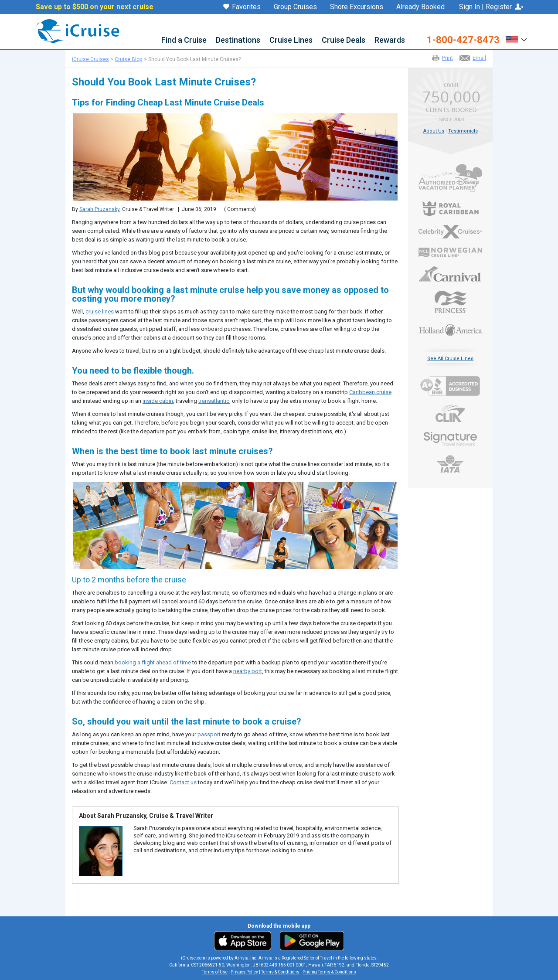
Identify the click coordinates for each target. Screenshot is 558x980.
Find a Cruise (184, 40)
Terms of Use (215, 972)
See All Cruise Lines (450, 359)
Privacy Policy (244, 972)
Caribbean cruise (370, 392)
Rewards (390, 40)
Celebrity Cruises (450, 232)
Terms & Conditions (280, 972)
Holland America (450, 329)
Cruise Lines (291, 40)
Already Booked (420, 7)
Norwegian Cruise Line (450, 252)
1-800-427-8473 (463, 40)
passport (209, 734)
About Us (434, 131)
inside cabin (158, 401)
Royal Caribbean (450, 209)
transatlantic (214, 401)
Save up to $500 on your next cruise (95, 7)
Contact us (183, 782)
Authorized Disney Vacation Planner (450, 178)
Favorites (242, 7)
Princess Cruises (450, 302)
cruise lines (100, 311)
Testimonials (463, 131)
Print (447, 58)
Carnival (450, 274)
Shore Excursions (357, 7)
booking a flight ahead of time (153, 662)
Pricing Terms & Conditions (329, 972)
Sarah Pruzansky (99, 209)
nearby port (248, 671)
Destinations (238, 40)
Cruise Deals (344, 40)
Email (479, 58)
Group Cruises (295, 7)
